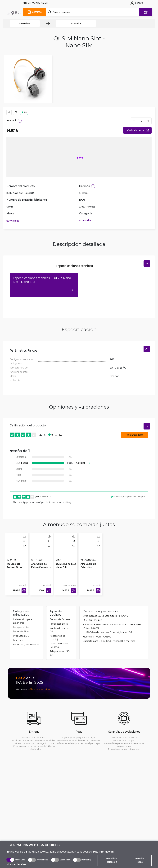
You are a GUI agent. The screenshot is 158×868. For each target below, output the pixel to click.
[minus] (134, 121)
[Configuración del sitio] (36, 3)
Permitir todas (140, 860)
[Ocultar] (147, 264)
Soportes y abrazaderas (26, 644)
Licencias (18, 640)
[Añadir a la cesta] (24, 591)
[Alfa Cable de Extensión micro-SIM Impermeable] (41, 550)
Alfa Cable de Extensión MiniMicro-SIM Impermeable (89, 569)
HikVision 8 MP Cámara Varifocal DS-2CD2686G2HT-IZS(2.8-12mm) (112, 626)
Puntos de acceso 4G (60, 630)
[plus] (148, 121)
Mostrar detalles (16, 864)
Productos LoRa (59, 624)
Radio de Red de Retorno (59, 645)
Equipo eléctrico (22, 627)
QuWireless (25, 24)
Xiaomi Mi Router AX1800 (97, 637)
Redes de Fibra (21, 631)
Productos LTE (21, 636)
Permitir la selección (112, 860)
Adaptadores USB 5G (60, 653)
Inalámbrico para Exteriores (23, 621)
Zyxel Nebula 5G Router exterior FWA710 (105, 616)
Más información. (104, 852)
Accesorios (76, 24)
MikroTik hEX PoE (93, 620)
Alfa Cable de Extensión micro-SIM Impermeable (41, 569)
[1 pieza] (141, 121)
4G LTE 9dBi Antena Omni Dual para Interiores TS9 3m (15, 569)
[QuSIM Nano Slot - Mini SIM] (66, 550)
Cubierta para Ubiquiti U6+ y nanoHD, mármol (109, 641)
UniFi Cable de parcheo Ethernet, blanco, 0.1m (108, 632)
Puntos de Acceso (60, 619)
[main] (14, 12)
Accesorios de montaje (57, 637)
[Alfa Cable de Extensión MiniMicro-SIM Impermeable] (90, 550)
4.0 (24, 112)
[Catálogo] (34, 12)
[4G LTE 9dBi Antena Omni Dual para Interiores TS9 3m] (17, 550)
